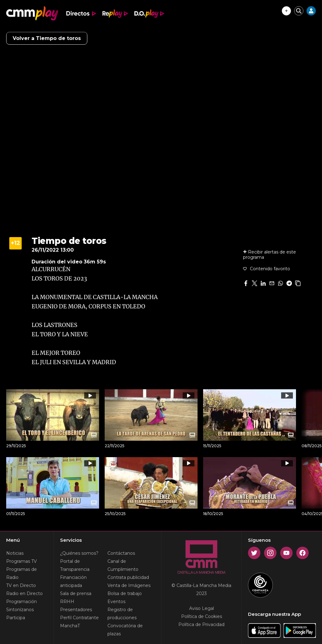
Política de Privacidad (201, 624)
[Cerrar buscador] (299, 11)
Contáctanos (121, 553)
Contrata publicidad (128, 577)
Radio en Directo (24, 593)
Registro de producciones (122, 614)
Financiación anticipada (73, 581)
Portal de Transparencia (75, 565)
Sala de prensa (76, 593)
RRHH (67, 602)
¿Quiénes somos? (79, 553)
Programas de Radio (22, 573)
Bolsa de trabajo (125, 593)
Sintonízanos (20, 610)
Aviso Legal (202, 608)
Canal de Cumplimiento (123, 565)
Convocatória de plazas (125, 630)
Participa (16, 618)
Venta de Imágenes (129, 585)
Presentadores (76, 610)
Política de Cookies (202, 616)
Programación (22, 602)
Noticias (15, 553)
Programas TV (22, 561)
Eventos (116, 602)
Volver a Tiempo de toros (47, 38)
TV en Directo (21, 585)
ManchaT (70, 626)
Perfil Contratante (79, 618)
